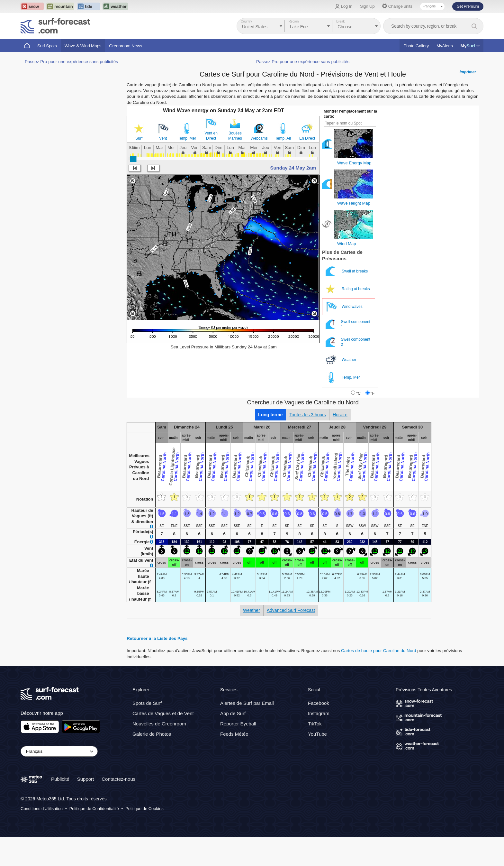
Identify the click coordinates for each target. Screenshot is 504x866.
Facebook (319, 703)
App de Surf (233, 713)
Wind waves (345, 307)
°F (373, 393)
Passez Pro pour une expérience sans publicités (71, 62)
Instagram (319, 713)
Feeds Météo (234, 734)
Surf (139, 138)
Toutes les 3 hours (308, 415)
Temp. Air (283, 138)
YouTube (317, 734)
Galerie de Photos (152, 734)
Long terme (270, 415)
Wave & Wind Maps (83, 46)
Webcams (259, 138)
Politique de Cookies (144, 809)
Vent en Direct (211, 136)
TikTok (315, 724)
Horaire (340, 415)
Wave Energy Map (354, 163)
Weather (341, 360)
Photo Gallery (416, 46)
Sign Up (367, 6)
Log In (347, 6)
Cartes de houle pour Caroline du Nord (379, 651)
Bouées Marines (235, 136)
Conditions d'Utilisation (42, 809)
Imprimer (468, 72)
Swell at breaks (347, 271)
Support (86, 779)
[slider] (133, 159)
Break (340, 21)
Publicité (60, 779)
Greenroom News (126, 46)
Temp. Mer (187, 138)
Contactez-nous (118, 779)
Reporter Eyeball (238, 724)
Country (246, 21)
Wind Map (347, 244)
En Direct (307, 138)
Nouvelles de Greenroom (159, 724)
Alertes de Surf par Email (247, 703)
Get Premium (468, 6)
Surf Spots (47, 46)
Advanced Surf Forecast (291, 610)
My (470, 46)
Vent (163, 138)
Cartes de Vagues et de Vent (163, 713)
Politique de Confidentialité (94, 809)
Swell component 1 (348, 324)
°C (358, 393)
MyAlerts (445, 46)
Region (294, 21)
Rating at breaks (348, 289)
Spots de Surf (147, 703)
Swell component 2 (348, 342)
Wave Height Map (354, 203)
